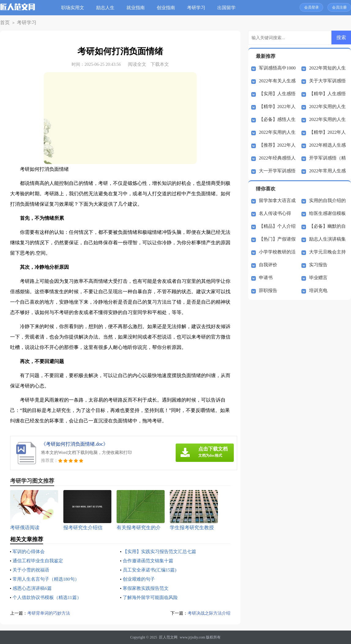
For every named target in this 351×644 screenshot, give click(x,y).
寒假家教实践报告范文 (147, 588)
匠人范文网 (168, 637)
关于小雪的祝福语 (32, 570)
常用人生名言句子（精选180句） (48, 579)
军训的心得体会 (30, 551)
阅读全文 (137, 64)
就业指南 (138, 8)
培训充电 (318, 290)
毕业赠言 (318, 278)
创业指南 (168, 8)
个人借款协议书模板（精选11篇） (49, 597)
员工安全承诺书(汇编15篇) (151, 570)
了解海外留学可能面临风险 (152, 597)
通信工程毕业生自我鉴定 (39, 561)
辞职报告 (268, 290)
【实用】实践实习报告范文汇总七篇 (162, 551)
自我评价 (268, 265)
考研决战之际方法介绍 (207, 613)
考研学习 (199, 8)
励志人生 (108, 8)
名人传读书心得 (275, 213)
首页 (4, 23)
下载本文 (160, 64)
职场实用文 (75, 8)
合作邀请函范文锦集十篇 (150, 561)
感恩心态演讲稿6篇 (33, 588)
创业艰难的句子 (140, 579)
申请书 (266, 278)
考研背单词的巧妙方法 (50, 613)
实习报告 (318, 265)
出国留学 (229, 8)
